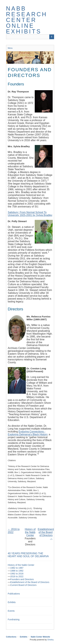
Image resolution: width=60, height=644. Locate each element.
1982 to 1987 (17, 568)
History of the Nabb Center (30, 532)
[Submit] (52, 37)
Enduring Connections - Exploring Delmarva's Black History (28, 433)
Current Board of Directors (23, 585)
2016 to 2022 (17, 576)
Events (11, 611)
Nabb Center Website (40, 637)
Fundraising (14, 619)
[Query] (30, 37)
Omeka (50, 640)
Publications (14, 594)
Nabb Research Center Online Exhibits (27, 20)
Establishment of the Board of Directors (30, 582)
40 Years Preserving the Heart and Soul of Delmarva (28, 555)
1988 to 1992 (17, 571)
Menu (10, 48)
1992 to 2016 (17, 574)
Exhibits (12, 602)
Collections (11, 637)
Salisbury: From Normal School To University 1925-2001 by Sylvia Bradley (30, 214)
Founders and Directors (22, 579)
